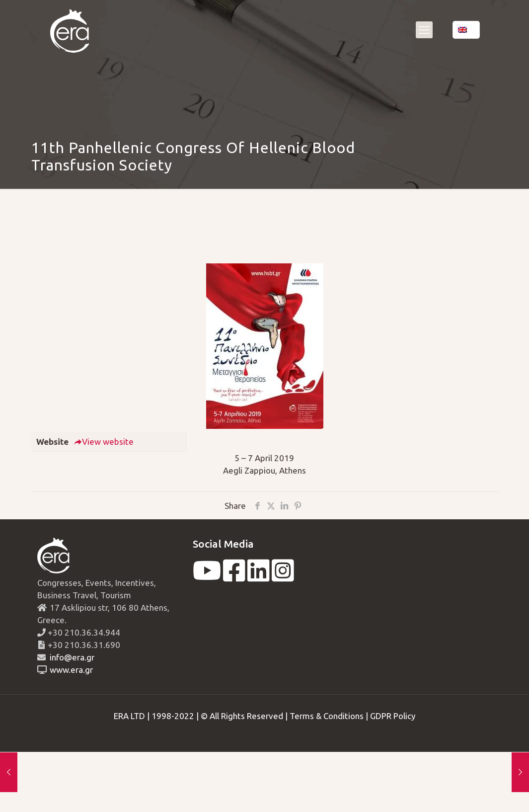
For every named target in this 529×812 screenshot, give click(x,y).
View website (104, 442)
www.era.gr (69, 670)
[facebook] (234, 577)
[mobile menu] (424, 30)
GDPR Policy (393, 716)
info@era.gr (71, 657)
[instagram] (283, 577)
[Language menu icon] (466, 30)
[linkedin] (259, 577)
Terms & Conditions (327, 716)
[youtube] (207, 577)
